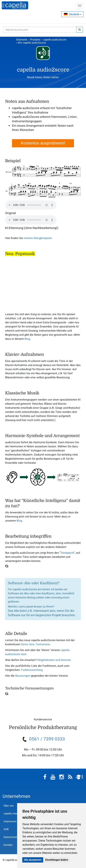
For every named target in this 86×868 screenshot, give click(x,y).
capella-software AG (15, 5)
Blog (27, 339)
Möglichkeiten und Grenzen (54, 660)
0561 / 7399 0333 (47, 739)
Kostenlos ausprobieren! (43, 143)
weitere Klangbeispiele (38, 238)
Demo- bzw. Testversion (35, 644)
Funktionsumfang (32, 670)
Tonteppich (67, 553)
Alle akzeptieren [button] (33, 860)
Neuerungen (23, 676)
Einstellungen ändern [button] (57, 860)
